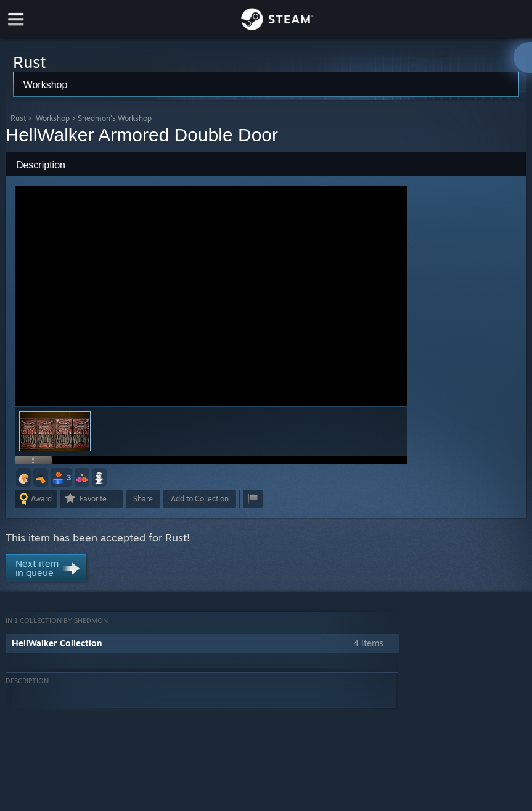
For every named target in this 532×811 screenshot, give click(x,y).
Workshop (53, 118)
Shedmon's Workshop (115, 118)
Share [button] (143, 499)
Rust (18, 118)
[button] (23, 477)
